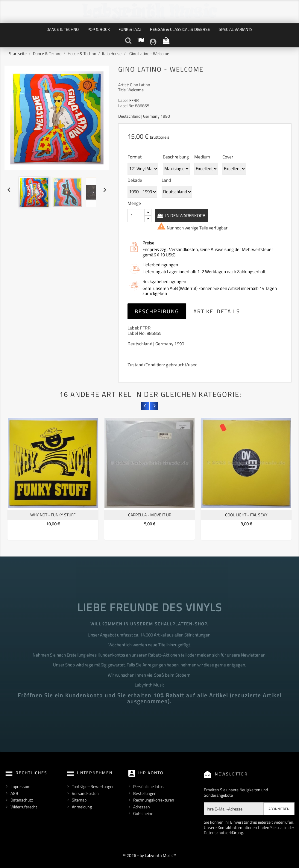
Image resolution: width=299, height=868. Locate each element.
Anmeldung (82, 807)
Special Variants (236, 29)
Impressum (21, 786)
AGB (14, 793)
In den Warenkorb (190, 215)
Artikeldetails (217, 311)
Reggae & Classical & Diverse (180, 29)
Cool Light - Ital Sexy (246, 515)
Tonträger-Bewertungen (93, 786)
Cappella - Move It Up (150, 515)
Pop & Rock (99, 29)
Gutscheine (143, 813)
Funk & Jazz (130, 29)
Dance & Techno (63, 29)
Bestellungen (145, 793)
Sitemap (79, 800)
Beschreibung (157, 311)
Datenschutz (22, 800)
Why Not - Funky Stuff (53, 515)
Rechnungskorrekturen (154, 800)
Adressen (142, 807)
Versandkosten (85, 793)
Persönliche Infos (148, 786)
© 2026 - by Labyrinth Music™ (149, 855)
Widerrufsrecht (24, 807)
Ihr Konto (151, 773)
